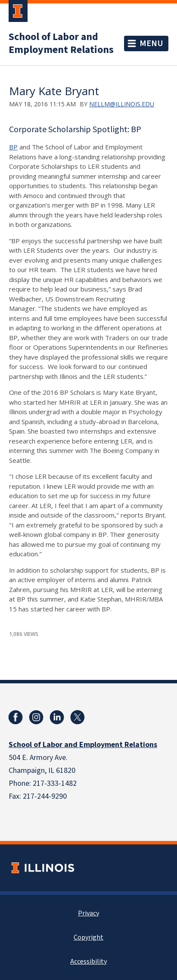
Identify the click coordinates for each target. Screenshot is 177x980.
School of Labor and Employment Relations (61, 43)
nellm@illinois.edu (122, 104)
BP (13, 147)
